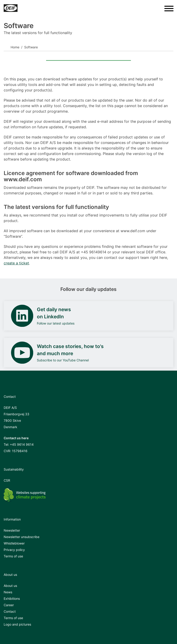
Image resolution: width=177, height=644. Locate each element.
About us (10, 586)
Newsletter (12, 530)
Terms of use (13, 556)
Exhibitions (12, 599)
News (8, 592)
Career (9, 605)
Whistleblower (14, 543)
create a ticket (16, 263)
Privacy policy (14, 550)
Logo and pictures (17, 624)
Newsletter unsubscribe (22, 537)
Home (15, 47)
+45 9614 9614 (22, 444)
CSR (7, 480)
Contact (10, 611)
